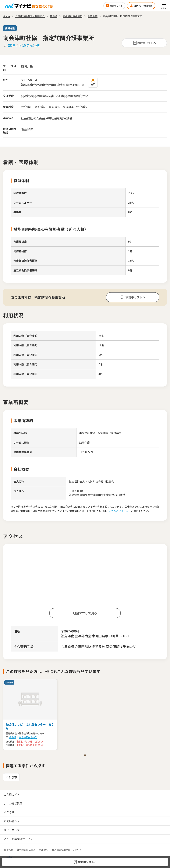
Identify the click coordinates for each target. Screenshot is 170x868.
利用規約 (44, 850)
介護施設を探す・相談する (30, 16)
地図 (93, 82)
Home (6, 16)
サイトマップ (12, 830)
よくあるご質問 (13, 803)
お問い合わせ (12, 821)
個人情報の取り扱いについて (67, 850)
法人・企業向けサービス (18, 839)
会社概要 (8, 850)
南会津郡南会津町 (29, 45)
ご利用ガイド (12, 794)
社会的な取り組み (26, 850)
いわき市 (11, 777)
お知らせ (9, 812)
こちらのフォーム (119, 511)
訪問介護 (93, 16)
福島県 (11, 45)
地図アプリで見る (85, 613)
